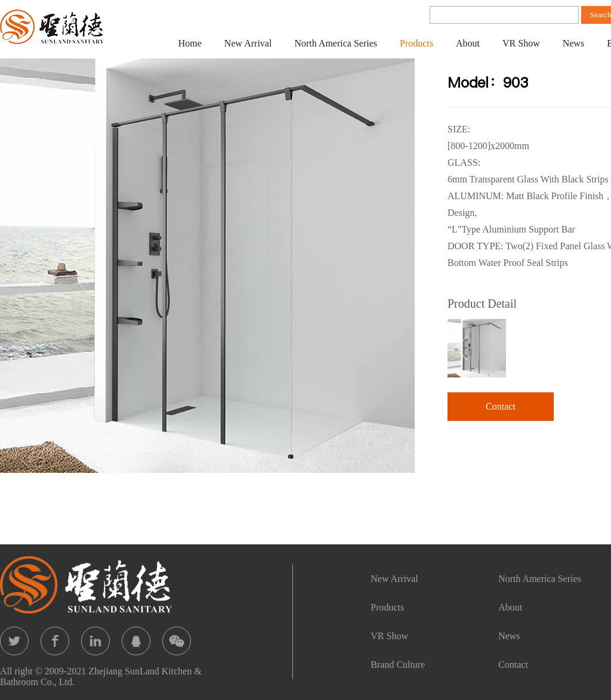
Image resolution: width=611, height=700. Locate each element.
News (573, 43)
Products (416, 43)
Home (190, 43)
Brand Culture (398, 665)
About (468, 43)
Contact (501, 406)
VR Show (521, 43)
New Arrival (248, 43)
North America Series (336, 43)
